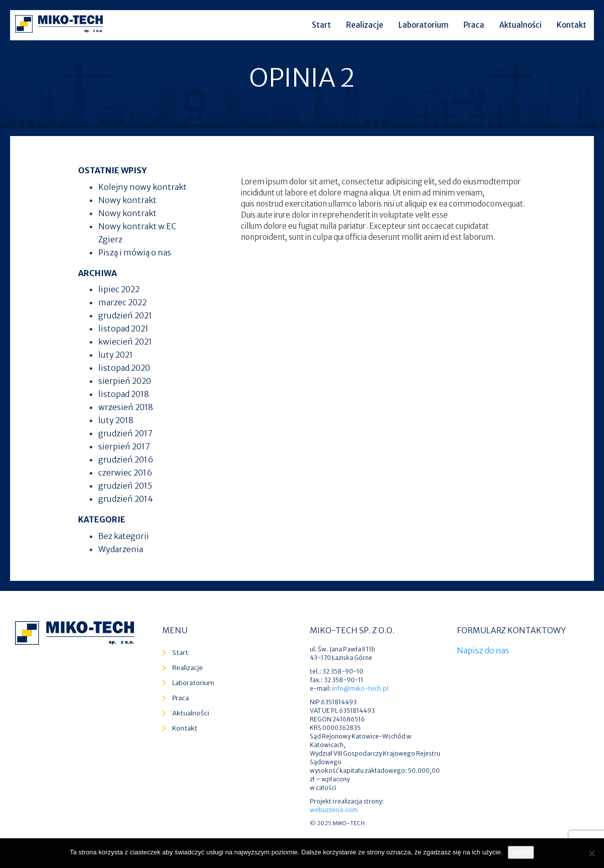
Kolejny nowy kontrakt (143, 187)
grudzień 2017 (125, 433)
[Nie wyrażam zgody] (591, 853)
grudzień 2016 (126, 459)
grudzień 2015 (125, 486)
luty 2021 (116, 355)
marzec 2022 (122, 302)
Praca (474, 25)
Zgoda (521, 852)
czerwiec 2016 (125, 473)
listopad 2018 (124, 394)
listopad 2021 (123, 328)
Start (321, 25)
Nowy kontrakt (127, 200)
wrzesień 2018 (126, 407)
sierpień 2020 (125, 381)
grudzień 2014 (126, 499)
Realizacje (365, 25)
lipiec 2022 (119, 289)
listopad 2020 (124, 368)
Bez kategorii (124, 536)
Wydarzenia (121, 549)
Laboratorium (423, 25)
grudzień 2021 (125, 315)
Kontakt (572, 25)
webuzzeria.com (334, 810)
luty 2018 (116, 420)
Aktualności (520, 25)
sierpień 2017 (124, 446)
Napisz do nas (483, 650)
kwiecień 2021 (125, 342)
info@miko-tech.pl (360, 688)
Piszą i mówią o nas (135, 252)
